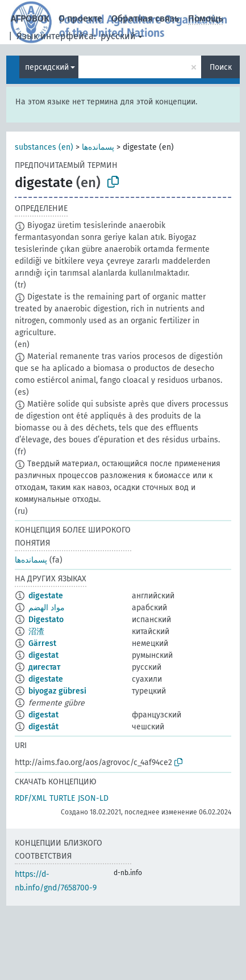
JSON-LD (93, 798)
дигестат (44, 667)
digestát (43, 727)
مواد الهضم (47, 608)
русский (118, 36)
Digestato (46, 620)
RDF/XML (31, 798)
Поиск (221, 67)
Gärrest (42, 643)
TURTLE (62, 798)
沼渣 (36, 631)
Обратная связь (145, 18)
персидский (47, 67)
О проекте (80, 18)
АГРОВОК (30, 18)
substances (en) (44, 147)
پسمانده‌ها (98, 147)
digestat (43, 655)
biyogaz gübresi (57, 691)
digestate (46, 596)
